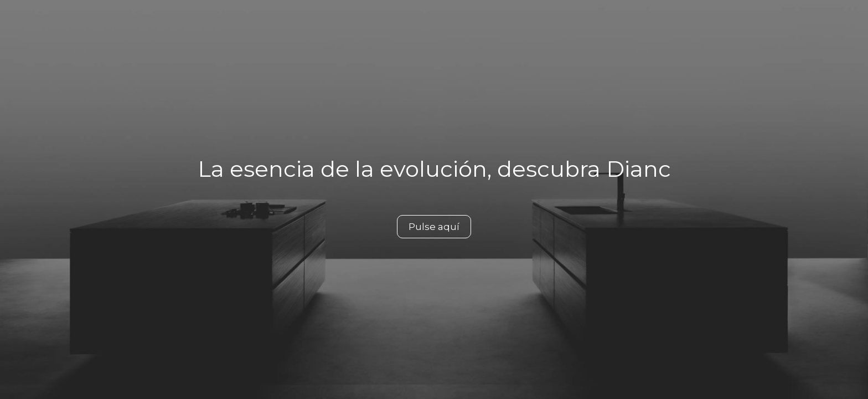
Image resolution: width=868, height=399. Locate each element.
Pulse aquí (434, 227)
